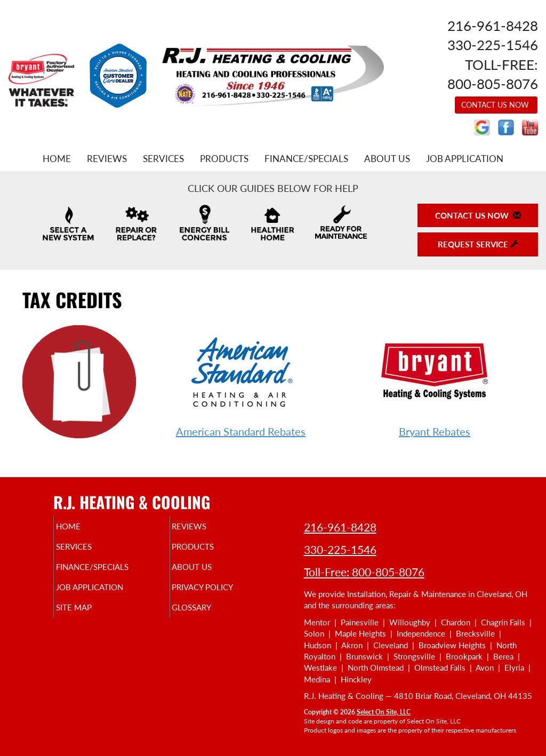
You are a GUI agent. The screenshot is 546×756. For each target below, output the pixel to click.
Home (57, 159)
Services (163, 159)
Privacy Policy (223, 594)
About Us (387, 159)
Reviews (107, 159)
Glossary (210, 617)
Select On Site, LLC (384, 712)
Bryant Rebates (435, 431)
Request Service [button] (478, 244)
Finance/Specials (306, 159)
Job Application (465, 159)
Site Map (91, 617)
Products (224, 159)
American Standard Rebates (241, 431)
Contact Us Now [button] (496, 105)
